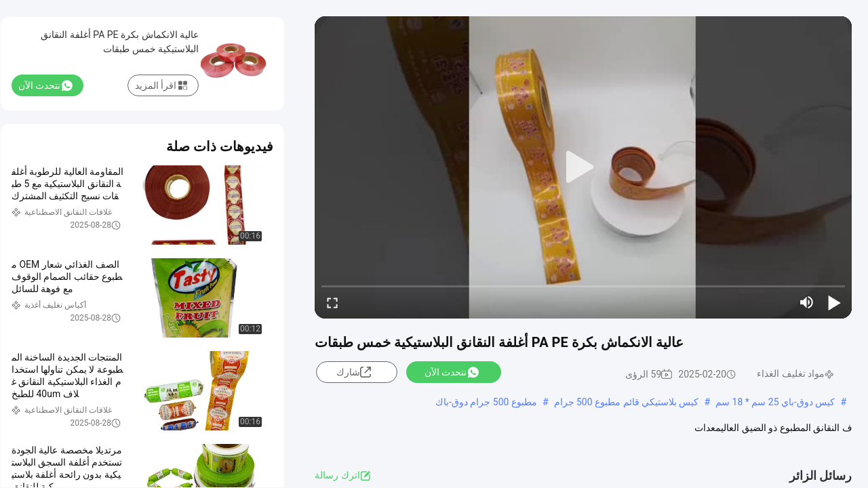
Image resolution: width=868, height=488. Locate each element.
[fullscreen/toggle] (332, 302)
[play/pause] (834, 302)
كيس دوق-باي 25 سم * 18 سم (775, 402)
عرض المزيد (506, 441)
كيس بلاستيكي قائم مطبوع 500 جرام (627, 402)
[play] (583, 167)
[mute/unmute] (807, 302)
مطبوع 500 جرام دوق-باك (486, 402)
